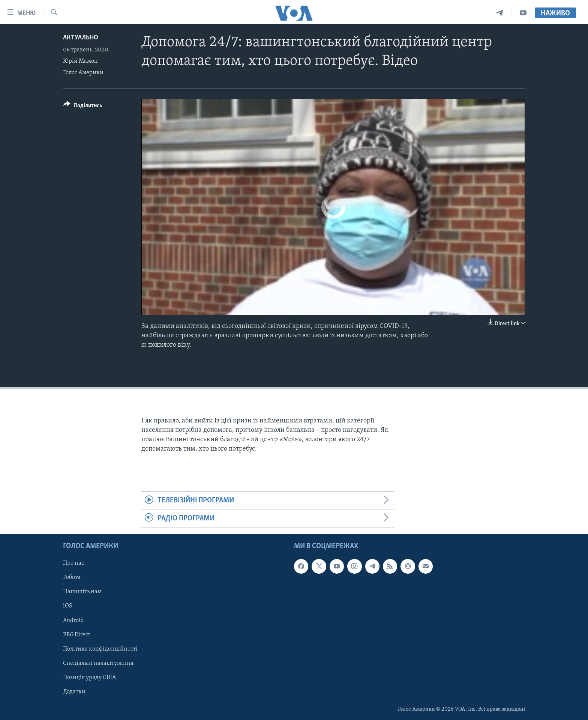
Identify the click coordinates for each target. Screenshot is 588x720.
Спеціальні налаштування (98, 663)
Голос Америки (83, 73)
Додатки (74, 692)
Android (73, 621)
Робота (72, 577)
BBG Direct (76, 635)
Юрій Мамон (80, 61)
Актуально (81, 38)
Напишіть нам (82, 592)
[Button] (83, 107)
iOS (68, 606)
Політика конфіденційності (100, 649)
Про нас (73, 563)
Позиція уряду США (89, 678)
